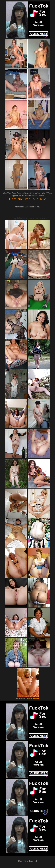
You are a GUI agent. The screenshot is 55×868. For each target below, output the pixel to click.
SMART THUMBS (33, 698)
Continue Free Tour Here (28, 199)
